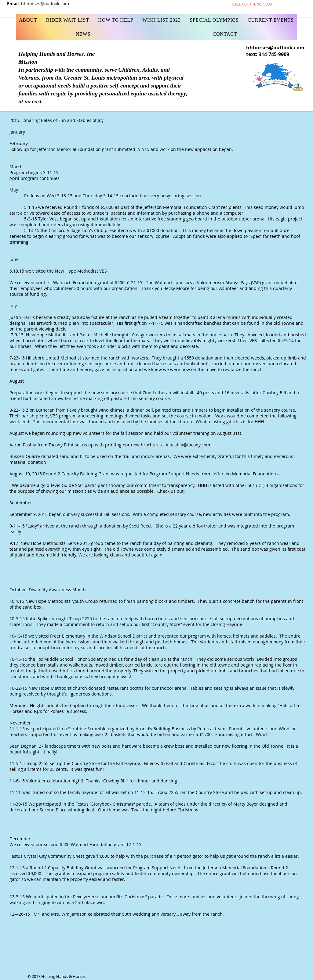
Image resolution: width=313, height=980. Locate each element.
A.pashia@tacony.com (188, 445)
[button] (116, 20)
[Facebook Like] (170, 3)
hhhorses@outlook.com (45, 4)
